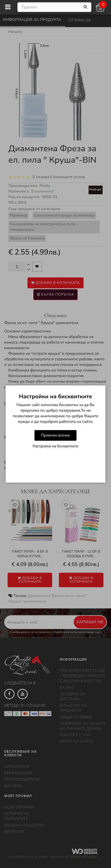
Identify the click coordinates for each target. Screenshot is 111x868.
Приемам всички (55, 435)
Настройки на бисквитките (56, 446)
